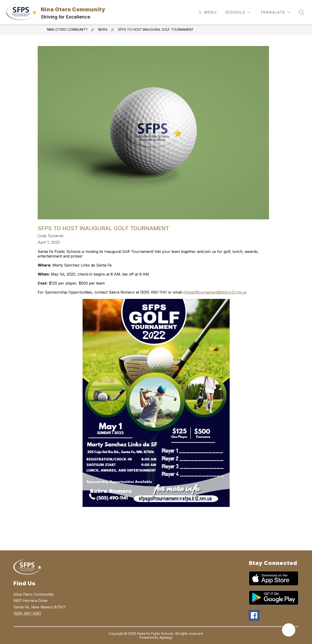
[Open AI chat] (289, 630)
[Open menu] (207, 12)
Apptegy (166, 637)
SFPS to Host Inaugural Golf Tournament (156, 29)
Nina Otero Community (67, 29)
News (103, 29)
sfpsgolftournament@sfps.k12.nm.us (215, 292)
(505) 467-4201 (27, 613)
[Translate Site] (275, 12)
